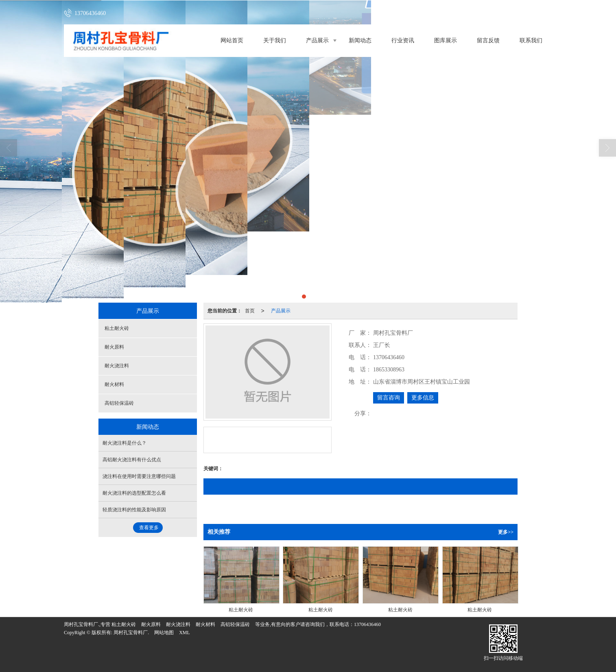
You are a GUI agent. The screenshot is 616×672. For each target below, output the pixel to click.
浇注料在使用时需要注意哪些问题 (139, 476)
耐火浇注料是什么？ (125, 443)
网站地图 (164, 633)
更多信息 (423, 398)
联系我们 (531, 40)
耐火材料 (114, 384)
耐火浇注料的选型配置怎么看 (134, 493)
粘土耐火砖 (117, 328)
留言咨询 (389, 398)
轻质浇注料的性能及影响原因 (134, 510)
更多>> (506, 532)
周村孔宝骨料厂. (131, 633)
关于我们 (275, 40)
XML (185, 633)
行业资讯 (403, 40)
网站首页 (232, 40)
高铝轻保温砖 (119, 403)
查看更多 (149, 528)
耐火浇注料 (117, 366)
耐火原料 (114, 347)
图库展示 (446, 40)
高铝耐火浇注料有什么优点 (132, 460)
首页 (250, 311)
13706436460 (367, 624)
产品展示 (317, 40)
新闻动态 (360, 40)
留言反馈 (488, 40)
